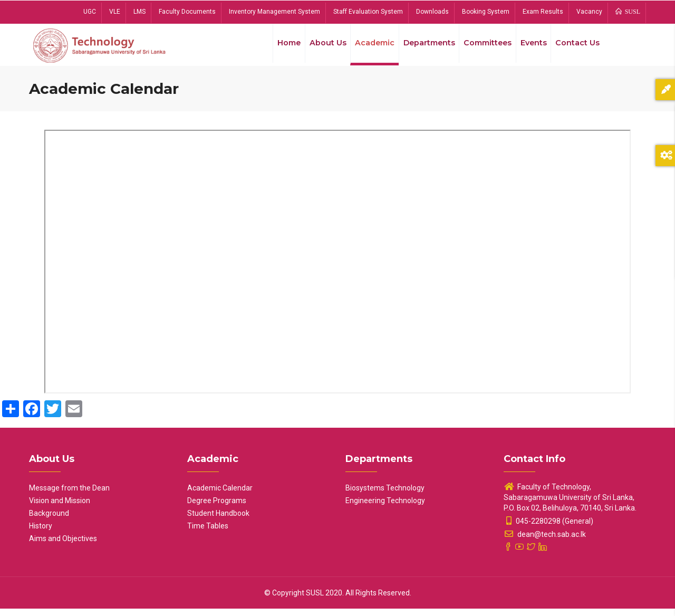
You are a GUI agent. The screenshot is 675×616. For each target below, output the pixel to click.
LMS (139, 12)
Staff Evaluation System (368, 12)
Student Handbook (218, 521)
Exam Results (543, 12)
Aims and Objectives (63, 546)
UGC (90, 12)
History (41, 533)
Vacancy (589, 12)
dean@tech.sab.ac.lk (545, 542)
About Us (317, 47)
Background (49, 521)
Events (531, 47)
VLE (115, 12)
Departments (422, 47)
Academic (365, 47)
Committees (483, 47)
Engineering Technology (385, 508)
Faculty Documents (187, 12)
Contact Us (577, 47)
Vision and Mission (60, 508)
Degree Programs (217, 508)
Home (276, 47)
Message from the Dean (69, 495)
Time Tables (208, 533)
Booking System (486, 12)
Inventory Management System (274, 12)
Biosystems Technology (385, 495)
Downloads (432, 12)
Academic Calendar (220, 495)
